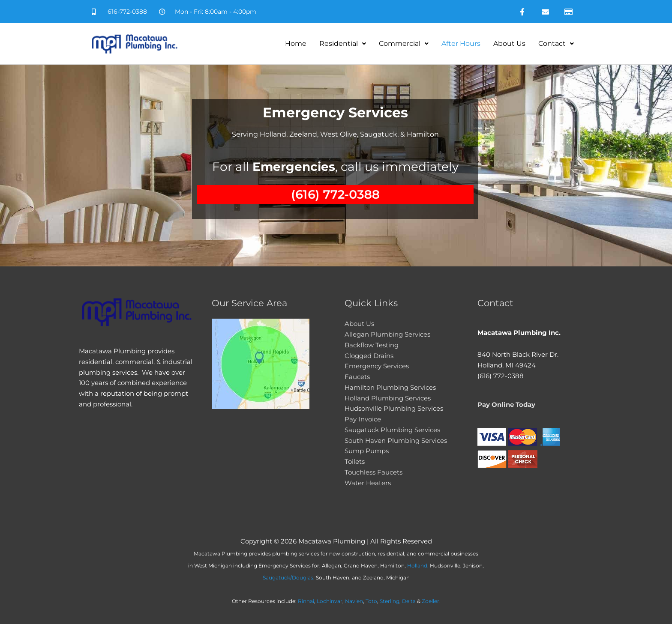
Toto (371, 601)
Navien (354, 601)
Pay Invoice (363, 419)
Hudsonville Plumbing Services (394, 408)
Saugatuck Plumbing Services (392, 430)
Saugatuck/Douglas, (289, 578)
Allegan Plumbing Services (387, 334)
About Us (509, 43)
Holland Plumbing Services (388, 398)
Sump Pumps (367, 451)
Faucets (357, 377)
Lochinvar (330, 601)
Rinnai (306, 601)
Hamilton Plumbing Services (390, 387)
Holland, (418, 566)
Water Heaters (368, 483)
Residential (343, 43)
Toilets (355, 461)
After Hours (461, 43)
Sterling (390, 601)
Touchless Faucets (373, 472)
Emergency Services (377, 366)
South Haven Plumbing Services (396, 440)
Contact (556, 43)
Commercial (404, 43)
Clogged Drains (369, 356)
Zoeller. (431, 601)
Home (296, 43)
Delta (409, 601)
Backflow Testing (372, 345)
